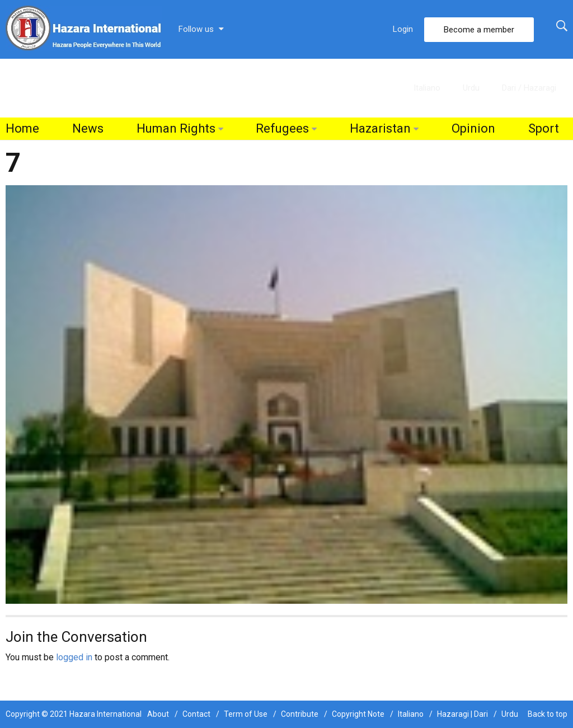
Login (403, 29)
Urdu (471, 88)
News (88, 128)
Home (22, 128)
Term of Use (246, 714)
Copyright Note (358, 714)
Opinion (473, 128)
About (158, 714)
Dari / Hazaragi (529, 88)
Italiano (427, 88)
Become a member (479, 30)
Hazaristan (380, 128)
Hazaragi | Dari (462, 714)
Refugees (282, 128)
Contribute (300, 714)
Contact (196, 714)
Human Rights (176, 128)
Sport (544, 128)
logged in (74, 657)
